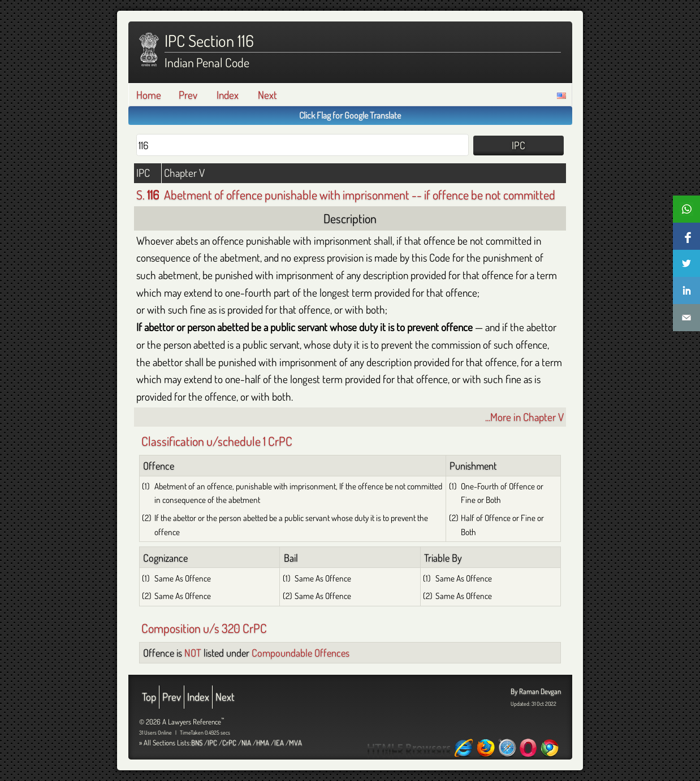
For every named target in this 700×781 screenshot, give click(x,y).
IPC (212, 743)
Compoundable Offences (301, 652)
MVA (295, 743)
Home (149, 95)
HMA (263, 743)
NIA (246, 743)
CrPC (229, 743)
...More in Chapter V (524, 417)
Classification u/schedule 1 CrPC (217, 441)
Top (149, 697)
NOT (193, 652)
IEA (279, 743)
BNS (197, 743)
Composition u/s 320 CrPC (204, 628)
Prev (188, 95)
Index (228, 95)
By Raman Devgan (536, 691)
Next (267, 95)
